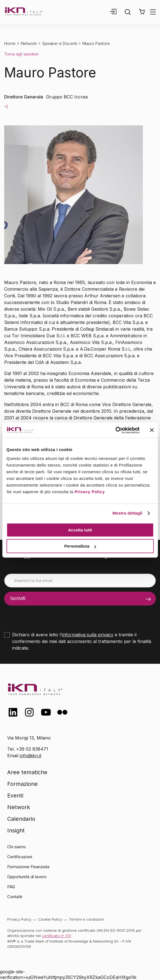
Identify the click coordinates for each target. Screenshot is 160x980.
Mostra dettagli (127, 513)
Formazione (22, 784)
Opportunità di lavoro (27, 877)
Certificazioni (20, 857)
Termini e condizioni (86, 919)
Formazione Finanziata (28, 867)
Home (10, 43)
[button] (142, 12)
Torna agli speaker (21, 54)
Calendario (21, 819)
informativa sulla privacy (88, 635)
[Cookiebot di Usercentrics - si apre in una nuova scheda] (115, 430)
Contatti (15, 897)
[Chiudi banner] (152, 430)
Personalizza (80, 546)
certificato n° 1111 (56, 936)
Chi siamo (16, 847)
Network (29, 43)
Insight (16, 830)
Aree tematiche (27, 772)
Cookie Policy (50, 919)
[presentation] (46, 616)
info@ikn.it (31, 756)
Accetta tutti (80, 530)
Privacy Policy (90, 492)
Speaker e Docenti (60, 43)
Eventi (15, 796)
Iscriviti (18, 598)
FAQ (11, 887)
